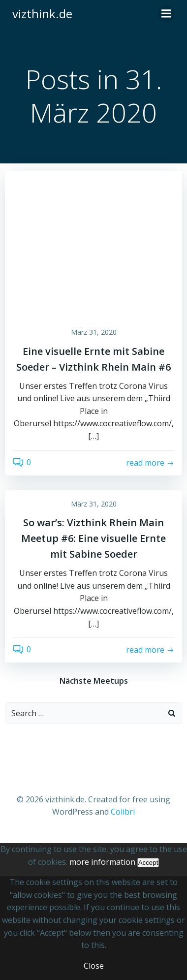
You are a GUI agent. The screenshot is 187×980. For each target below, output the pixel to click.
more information (102, 862)
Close (94, 966)
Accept (148, 863)
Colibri (123, 812)
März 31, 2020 (94, 332)
